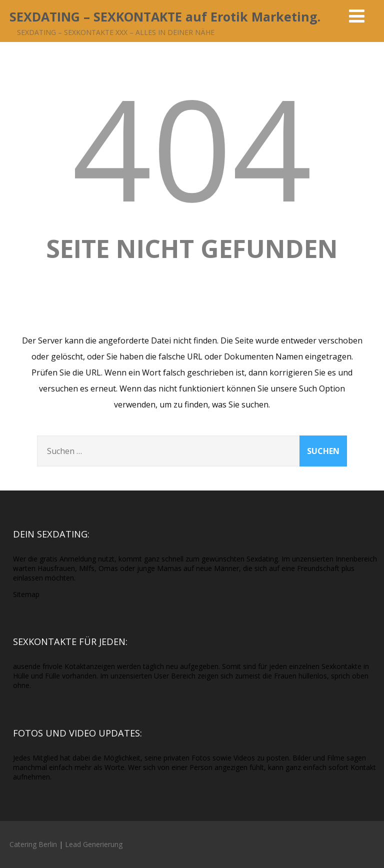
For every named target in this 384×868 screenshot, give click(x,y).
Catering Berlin (33, 844)
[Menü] (357, 16)
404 (192, 147)
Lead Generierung (94, 844)
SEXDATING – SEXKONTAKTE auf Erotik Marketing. (165, 16)
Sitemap (26, 594)
